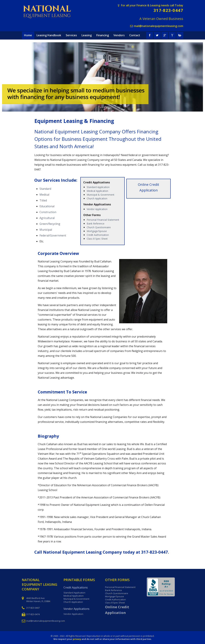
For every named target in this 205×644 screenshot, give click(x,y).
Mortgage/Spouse (97, 231)
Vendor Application (97, 209)
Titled (43, 200)
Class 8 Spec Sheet (97, 239)
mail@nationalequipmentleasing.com (159, 26)
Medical (44, 195)
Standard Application (98, 187)
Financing (103, 35)
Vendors (119, 35)
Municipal (46, 230)
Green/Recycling (50, 224)
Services (71, 35)
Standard (45, 189)
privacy (77, 639)
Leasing (87, 35)
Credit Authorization (98, 235)
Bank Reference (96, 224)
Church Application (97, 198)
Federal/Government (53, 235)
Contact (135, 35)
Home (28, 35)
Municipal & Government (101, 195)
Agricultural (47, 218)
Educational (47, 206)
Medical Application (97, 191)
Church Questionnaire (99, 227)
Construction (48, 212)
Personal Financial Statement (103, 220)
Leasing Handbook (49, 35)
